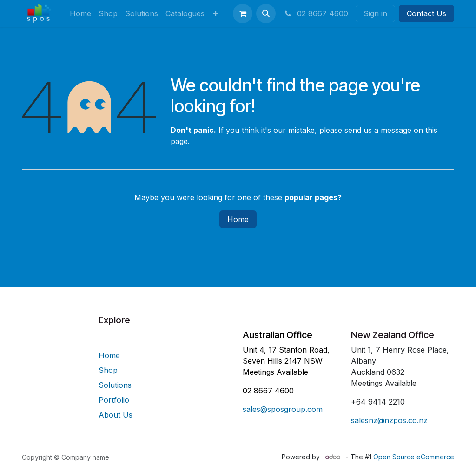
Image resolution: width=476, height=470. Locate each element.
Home (238, 219)
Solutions (115, 385)
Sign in (375, 13)
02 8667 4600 (316, 13)
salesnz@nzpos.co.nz (389, 420)
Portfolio (114, 400)
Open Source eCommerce (414, 457)
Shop (108, 370)
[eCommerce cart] (243, 13)
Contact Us (426, 13)
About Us (116, 415)
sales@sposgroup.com (283, 409)
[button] (266, 13)
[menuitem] (80, 13)
